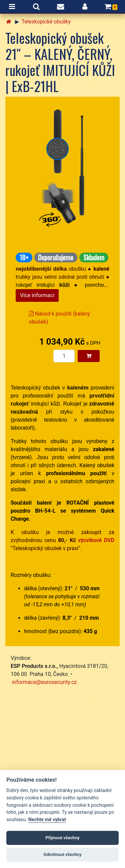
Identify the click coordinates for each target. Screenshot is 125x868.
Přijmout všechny (62, 838)
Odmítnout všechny (63, 854)
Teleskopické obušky (46, 22)
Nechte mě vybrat (47, 820)
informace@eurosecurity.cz (44, 682)
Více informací (37, 295)
